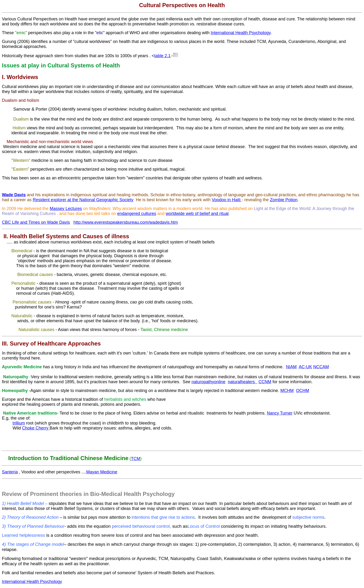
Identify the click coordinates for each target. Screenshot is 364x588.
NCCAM (321, 367)
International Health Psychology (241, 33)
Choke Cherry (36, 428)
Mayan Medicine (102, 472)
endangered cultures (137, 214)
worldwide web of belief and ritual (197, 214)
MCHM (287, 391)
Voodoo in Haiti (227, 200)
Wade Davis (14, 195)
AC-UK (305, 367)
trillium (19, 423)
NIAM (291, 367)
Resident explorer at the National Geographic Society (83, 200)
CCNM (265, 382)
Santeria (10, 472)
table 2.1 (162, 56)
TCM (136, 459)
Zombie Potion (284, 200)
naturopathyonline (208, 382)
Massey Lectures (66, 209)
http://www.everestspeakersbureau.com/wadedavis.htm (126, 222)
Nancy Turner (280, 413)
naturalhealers (243, 382)
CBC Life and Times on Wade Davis (36, 222)
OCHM (303, 391)
